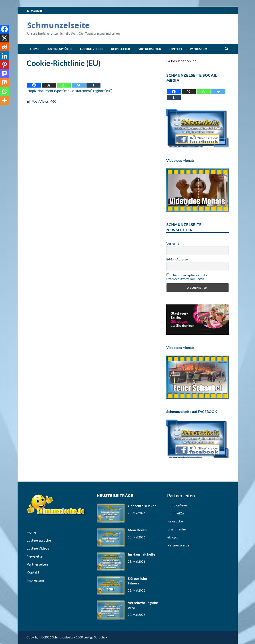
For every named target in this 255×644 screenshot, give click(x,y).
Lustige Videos (92, 49)
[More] (4, 100)
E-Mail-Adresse (177, 259)
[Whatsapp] (64, 82)
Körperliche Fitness (137, 581)
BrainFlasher (177, 529)
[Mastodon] (4, 74)
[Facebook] (34, 82)
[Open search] (227, 49)
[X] (49, 82)
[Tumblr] (93, 82)
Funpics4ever (178, 505)
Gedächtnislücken (142, 506)
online (181, 61)
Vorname (173, 243)
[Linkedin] (4, 56)
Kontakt (176, 49)
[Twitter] (79, 82)
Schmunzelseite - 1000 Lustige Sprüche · (79, 637)
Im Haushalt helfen (143, 554)
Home (35, 49)
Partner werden (179, 545)
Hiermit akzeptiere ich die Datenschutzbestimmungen (187, 277)
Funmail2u (176, 513)
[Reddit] (4, 47)
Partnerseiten (149, 49)
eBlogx (173, 537)
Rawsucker (176, 521)
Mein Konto (137, 530)
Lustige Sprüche (60, 49)
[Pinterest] (4, 65)
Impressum (199, 49)
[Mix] (4, 82)
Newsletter (120, 49)
